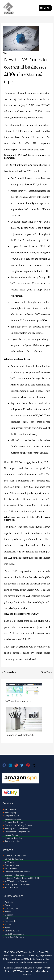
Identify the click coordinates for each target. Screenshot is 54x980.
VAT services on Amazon (19, 701)
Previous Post (9, 672)
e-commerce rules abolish (30, 481)
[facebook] (5, 765)
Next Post (47, 672)
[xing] (34, 765)
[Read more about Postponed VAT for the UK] (24, 719)
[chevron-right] (10, 868)
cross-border (28, 440)
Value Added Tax (18, 171)
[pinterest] (29, 765)
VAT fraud (41, 131)
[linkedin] (11, 765)
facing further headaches (24, 99)
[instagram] (17, 765)
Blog (5, 53)
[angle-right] (9, 809)
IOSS (47, 290)
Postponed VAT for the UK (20, 735)
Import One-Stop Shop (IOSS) (26, 527)
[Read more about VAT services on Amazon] (24, 691)
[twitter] (23, 765)
